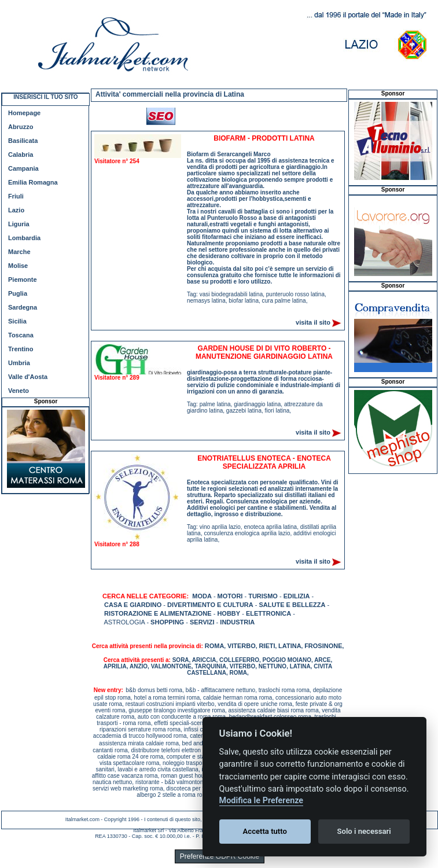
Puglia (18, 293)
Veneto (19, 391)
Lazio (16, 210)
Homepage (24, 113)
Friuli (16, 196)
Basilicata (23, 141)
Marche (19, 252)
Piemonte (23, 279)
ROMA (215, 646)
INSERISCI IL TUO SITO (45, 97)
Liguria (19, 224)
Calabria (21, 155)
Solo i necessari (364, 831)
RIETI (267, 646)
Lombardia (24, 238)
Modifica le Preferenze (262, 801)
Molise (18, 266)
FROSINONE (323, 646)
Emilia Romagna (33, 182)
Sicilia (17, 321)
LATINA (290, 646)
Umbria (19, 363)
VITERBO (242, 646)
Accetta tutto (265, 831)
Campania (23, 168)
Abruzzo (21, 127)
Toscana (21, 335)
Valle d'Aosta (28, 377)
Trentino (21, 349)
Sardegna (23, 307)
